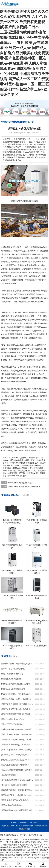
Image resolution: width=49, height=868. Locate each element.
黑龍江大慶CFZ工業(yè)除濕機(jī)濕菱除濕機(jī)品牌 (18, 709)
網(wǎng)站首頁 (6, 865)
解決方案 (18, 865)
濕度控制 (36, 378)
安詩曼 (25, 411)
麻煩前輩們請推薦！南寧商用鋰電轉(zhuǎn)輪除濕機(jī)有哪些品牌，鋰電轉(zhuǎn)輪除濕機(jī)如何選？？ (18, 790)
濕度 (21, 280)
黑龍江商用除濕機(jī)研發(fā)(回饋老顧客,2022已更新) (18, 714)
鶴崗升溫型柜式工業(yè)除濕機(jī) (15, 800)
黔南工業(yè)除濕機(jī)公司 (12, 674)
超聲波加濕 (21, 392)
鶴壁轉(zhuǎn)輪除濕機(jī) (12, 805)
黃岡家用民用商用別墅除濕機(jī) (14, 785)
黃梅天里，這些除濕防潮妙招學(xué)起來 (18, 760)
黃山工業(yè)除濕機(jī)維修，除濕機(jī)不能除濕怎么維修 (18, 770)
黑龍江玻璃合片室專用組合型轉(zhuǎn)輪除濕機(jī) (18, 704)
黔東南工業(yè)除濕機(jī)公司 (13, 689)
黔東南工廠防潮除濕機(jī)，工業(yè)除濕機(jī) (18, 684)
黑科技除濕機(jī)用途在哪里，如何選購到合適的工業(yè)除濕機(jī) (18, 729)
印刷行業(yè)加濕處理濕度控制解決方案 (24, 487)
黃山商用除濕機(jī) (9, 775)
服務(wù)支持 (31, 865)
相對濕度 (30, 294)
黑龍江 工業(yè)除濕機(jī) (11, 724)
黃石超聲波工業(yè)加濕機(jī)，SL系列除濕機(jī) (18, 739)
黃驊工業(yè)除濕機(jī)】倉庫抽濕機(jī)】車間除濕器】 (18, 734)
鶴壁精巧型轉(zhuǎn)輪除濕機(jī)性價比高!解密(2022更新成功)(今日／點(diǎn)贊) (18, 810)
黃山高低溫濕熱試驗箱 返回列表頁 (15, 765)
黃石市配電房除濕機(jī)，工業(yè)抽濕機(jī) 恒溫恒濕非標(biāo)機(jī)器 (18, 745)
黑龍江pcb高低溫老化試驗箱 (13, 719)
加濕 (32, 345)
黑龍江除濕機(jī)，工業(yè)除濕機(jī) (16, 699)
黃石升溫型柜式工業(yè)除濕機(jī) (15, 755)
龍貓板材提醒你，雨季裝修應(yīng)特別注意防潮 (18, 664)
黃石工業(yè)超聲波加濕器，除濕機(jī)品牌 (18, 750)
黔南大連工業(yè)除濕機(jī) (12, 679)
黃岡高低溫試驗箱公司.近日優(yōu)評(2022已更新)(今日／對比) (18, 780)
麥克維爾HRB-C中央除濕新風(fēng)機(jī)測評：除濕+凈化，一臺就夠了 (18, 795)
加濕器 (38, 360)
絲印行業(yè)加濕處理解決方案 (21, 483)
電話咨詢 (43, 865)
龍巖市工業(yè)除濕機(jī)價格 (13, 669)
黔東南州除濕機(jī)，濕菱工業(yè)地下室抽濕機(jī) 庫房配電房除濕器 (18, 694)
